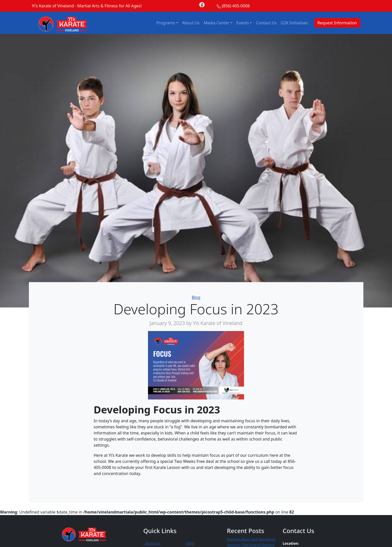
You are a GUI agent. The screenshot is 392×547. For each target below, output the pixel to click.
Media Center (217, 23)
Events (243, 23)
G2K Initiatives (294, 23)
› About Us (152, 543)
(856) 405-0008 (236, 6)
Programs (166, 23)
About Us (191, 23)
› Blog (190, 543)
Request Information (337, 23)
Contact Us (266, 23)
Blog (196, 297)
